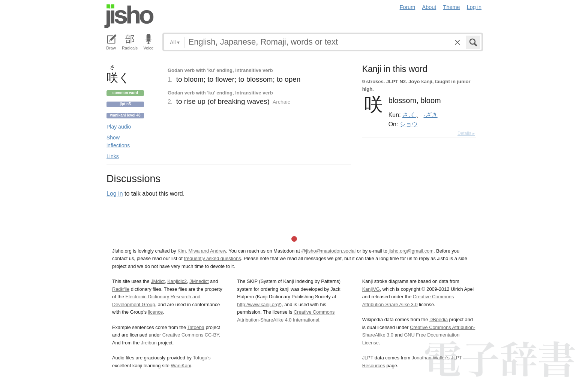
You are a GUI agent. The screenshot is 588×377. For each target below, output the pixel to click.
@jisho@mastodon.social (328, 251)
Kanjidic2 (177, 281)
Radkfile (121, 289)
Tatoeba (196, 327)
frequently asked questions (212, 258)
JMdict (158, 281)
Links (113, 156)
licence (156, 312)
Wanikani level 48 (125, 115)
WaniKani (181, 366)
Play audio (119, 127)
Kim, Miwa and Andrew (202, 251)
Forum (408, 7)
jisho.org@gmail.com (411, 251)
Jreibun (149, 343)
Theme (452, 7)
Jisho (129, 16)
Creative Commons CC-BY (191, 335)
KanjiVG (371, 289)
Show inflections (118, 141)
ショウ (409, 124)
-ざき (431, 115)
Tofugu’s (202, 358)
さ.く (409, 115)
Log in (474, 7)
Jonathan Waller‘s (431, 358)
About (429, 7)
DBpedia (439, 319)
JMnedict (199, 281)
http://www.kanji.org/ (259, 304)
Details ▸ (466, 133)
